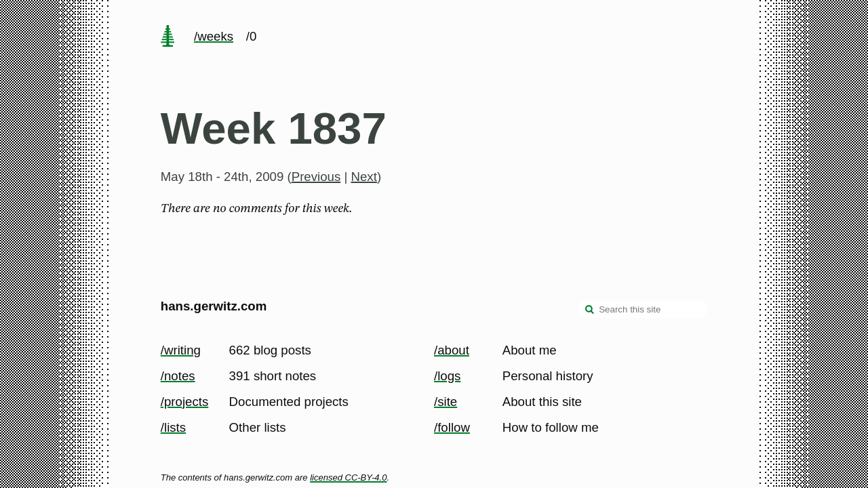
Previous (316, 177)
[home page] (167, 37)
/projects (185, 402)
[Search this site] (643, 309)
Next (364, 177)
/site (446, 402)
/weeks (214, 36)
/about (452, 350)
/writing (181, 350)
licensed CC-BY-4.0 (348, 477)
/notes (178, 376)
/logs (447, 376)
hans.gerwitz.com (214, 306)
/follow (452, 427)
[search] (590, 310)
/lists (173, 427)
